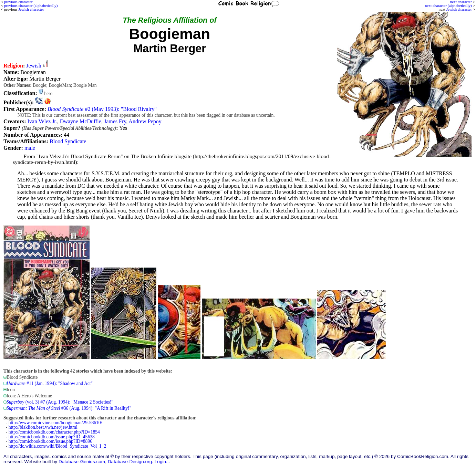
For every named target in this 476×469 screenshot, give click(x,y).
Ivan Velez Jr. (42, 121)
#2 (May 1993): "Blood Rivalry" (102, 109)
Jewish (34, 66)
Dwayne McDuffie (81, 121)
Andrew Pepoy (145, 121)
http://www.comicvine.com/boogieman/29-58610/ (55, 423)
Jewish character (459, 9)
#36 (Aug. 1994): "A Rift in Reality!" (69, 408)
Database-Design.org (130, 462)
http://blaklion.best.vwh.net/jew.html (43, 427)
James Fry (115, 121)
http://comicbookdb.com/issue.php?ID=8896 (50, 441)
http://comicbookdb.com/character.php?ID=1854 (54, 432)
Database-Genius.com (82, 462)
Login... (162, 462)
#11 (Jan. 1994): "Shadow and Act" (50, 383)
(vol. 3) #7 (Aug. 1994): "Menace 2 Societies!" (60, 402)
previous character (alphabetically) (31, 6)
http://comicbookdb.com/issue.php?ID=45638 (52, 437)
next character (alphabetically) (448, 6)
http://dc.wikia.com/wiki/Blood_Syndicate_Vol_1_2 (58, 446)
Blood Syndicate (68, 141)
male (30, 148)
